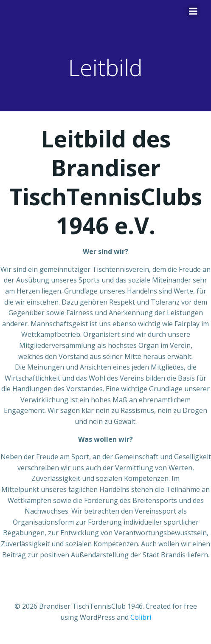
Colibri (141, 617)
